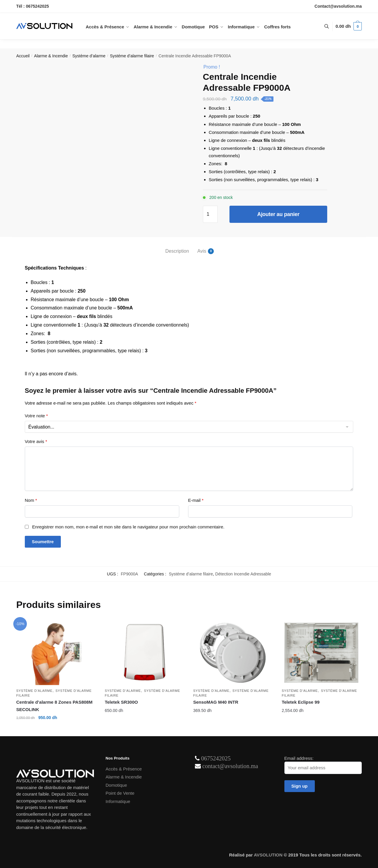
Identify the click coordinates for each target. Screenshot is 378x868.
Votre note (36, 416)
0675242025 (216, 758)
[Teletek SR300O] (145, 653)
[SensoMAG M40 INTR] (233, 653)
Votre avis (36, 441)
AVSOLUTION (268, 855)
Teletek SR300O (121, 702)
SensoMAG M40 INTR (216, 702)
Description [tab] (177, 251)
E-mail (196, 500)
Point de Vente (120, 793)
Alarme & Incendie (51, 56)
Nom (31, 500)
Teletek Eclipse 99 (301, 702)
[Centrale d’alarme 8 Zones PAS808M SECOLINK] (56, 653)
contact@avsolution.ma (230, 766)
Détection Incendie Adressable (243, 574)
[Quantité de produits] (210, 214)
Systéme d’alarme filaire (132, 56)
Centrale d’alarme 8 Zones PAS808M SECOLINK (54, 706)
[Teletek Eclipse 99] (322, 653)
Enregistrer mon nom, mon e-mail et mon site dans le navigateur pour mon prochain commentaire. (128, 527)
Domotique (117, 785)
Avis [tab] (202, 251)
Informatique (118, 801)
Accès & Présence (124, 769)
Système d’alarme (89, 56)
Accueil (23, 56)
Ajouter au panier (278, 214)
